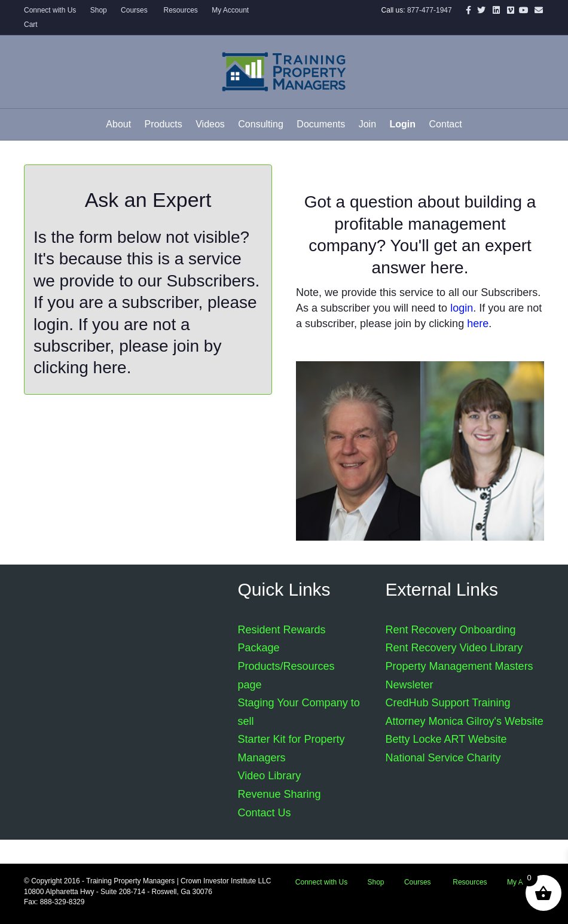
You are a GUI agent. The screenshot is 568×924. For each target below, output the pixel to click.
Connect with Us (50, 10)
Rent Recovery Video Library (454, 648)
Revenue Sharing (280, 794)
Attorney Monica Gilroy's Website (465, 721)
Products (164, 124)
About (118, 124)
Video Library (270, 776)
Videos (210, 124)
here (110, 368)
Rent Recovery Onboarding (451, 630)
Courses (134, 10)
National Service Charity (443, 758)
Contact (446, 124)
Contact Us (265, 813)
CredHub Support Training (448, 703)
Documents (321, 124)
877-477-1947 (430, 10)
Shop (99, 10)
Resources (180, 10)
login (51, 324)
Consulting (261, 124)
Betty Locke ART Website (446, 739)
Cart (31, 25)
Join (367, 124)
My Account (230, 10)
